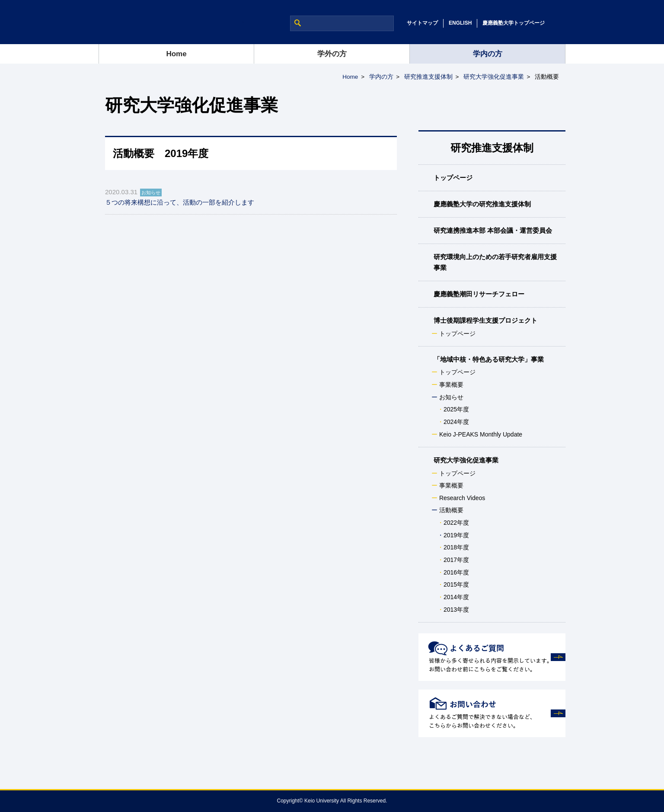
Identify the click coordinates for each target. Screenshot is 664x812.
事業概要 (451, 385)
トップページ (453, 178)
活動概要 (451, 510)
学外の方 (332, 54)
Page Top (629, 790)
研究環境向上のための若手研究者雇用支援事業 (495, 262)
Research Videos (462, 498)
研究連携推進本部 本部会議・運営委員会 (493, 230)
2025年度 (456, 409)
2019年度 (456, 535)
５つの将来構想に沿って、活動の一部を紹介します (180, 202)
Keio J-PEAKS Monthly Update (481, 434)
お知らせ (451, 397)
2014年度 (456, 597)
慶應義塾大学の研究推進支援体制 (482, 204)
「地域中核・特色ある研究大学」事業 (489, 359)
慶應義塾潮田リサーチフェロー (479, 294)
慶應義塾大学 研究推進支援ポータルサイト (171, 22)
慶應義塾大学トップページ (514, 23)
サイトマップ (422, 23)
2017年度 (456, 560)
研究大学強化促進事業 (494, 77)
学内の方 (488, 54)
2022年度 (456, 523)
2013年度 (456, 610)
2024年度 (456, 422)
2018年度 (456, 547)
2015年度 (456, 584)
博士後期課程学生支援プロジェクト (485, 320)
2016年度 (456, 572)
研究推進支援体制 (428, 77)
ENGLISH (460, 23)
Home (176, 54)
